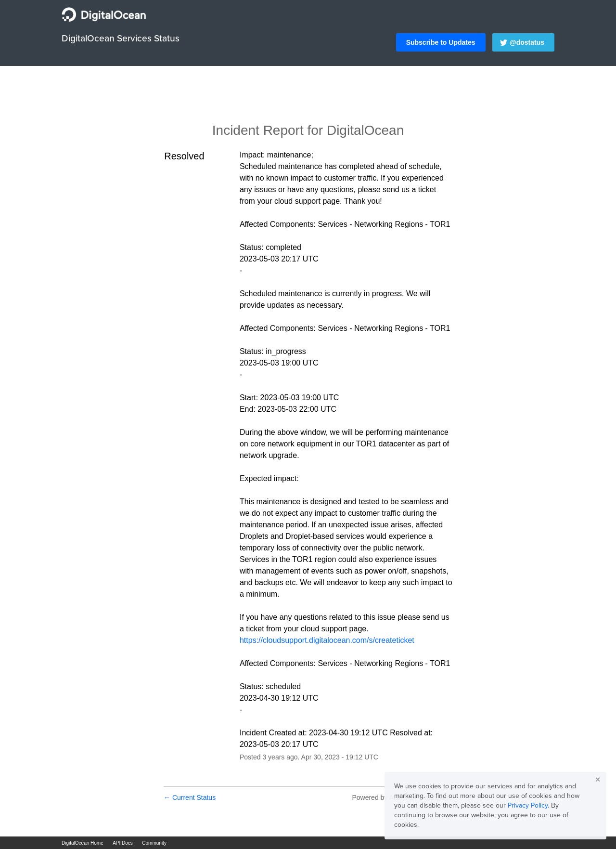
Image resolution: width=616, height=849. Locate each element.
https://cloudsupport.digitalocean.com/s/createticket (327, 640)
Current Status (190, 797)
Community (154, 843)
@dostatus (527, 42)
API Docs (123, 843)
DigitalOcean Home (83, 843)
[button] (441, 42)
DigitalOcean (365, 130)
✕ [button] (598, 780)
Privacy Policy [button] (528, 805)
